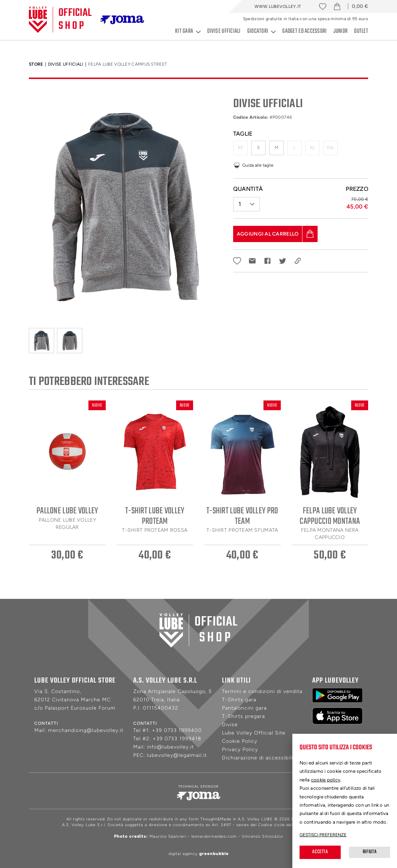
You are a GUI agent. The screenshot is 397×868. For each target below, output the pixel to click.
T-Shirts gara (239, 700)
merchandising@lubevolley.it (86, 730)
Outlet (361, 31)
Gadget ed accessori (304, 31)
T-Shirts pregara (243, 716)
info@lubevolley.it (170, 747)
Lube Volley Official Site (254, 733)
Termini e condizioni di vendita (262, 691)
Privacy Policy (240, 749)
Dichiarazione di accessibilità (260, 758)
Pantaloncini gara (244, 708)
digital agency (199, 854)
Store (36, 64)
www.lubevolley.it (278, 6)
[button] (247, 201)
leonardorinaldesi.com (214, 836)
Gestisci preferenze (323, 835)
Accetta (320, 852)
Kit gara (188, 32)
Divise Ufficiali (66, 64)
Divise (230, 725)
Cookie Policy (240, 741)
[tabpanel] (126, 205)
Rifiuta (370, 852)
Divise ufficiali (224, 31)
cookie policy (326, 780)
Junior (341, 31)
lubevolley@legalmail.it (177, 755)
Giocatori (262, 32)
